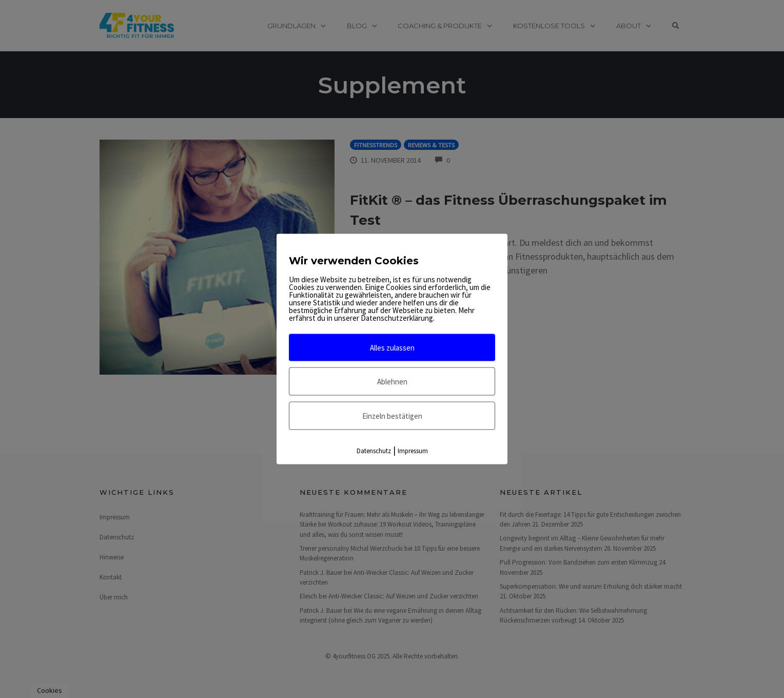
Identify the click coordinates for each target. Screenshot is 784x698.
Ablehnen (392, 382)
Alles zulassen (392, 348)
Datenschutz (374, 451)
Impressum (413, 451)
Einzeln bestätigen (392, 416)
